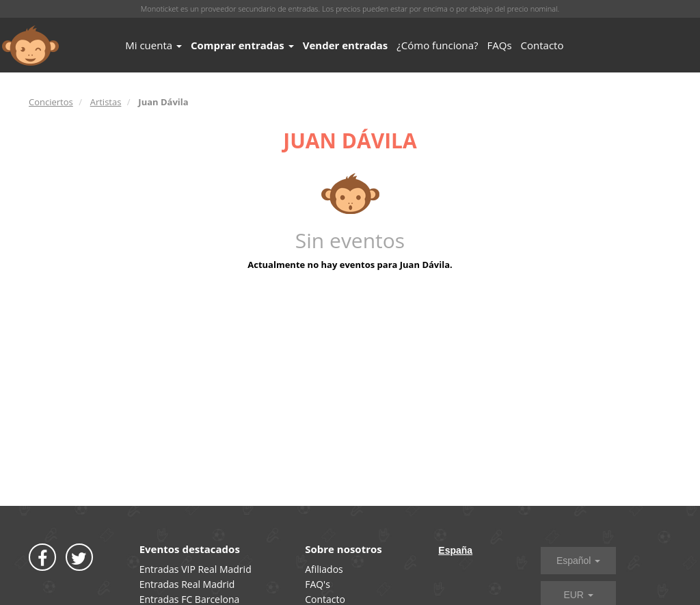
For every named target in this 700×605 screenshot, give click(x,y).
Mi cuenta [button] (153, 45)
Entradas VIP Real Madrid (196, 569)
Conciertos (51, 102)
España (455, 550)
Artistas (106, 102)
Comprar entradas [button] (242, 45)
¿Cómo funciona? (437, 45)
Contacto (542, 45)
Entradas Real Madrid (187, 584)
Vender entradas (346, 45)
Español (578, 561)
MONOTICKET (30, 46)
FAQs (500, 45)
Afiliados (324, 569)
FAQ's (318, 584)
